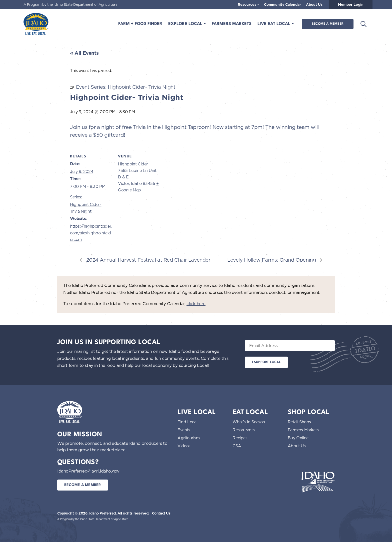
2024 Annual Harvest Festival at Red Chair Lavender (148, 260)
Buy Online (298, 438)
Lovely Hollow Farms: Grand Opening (272, 260)
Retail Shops (299, 422)
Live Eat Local (274, 24)
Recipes (240, 438)
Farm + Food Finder (140, 24)
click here (196, 303)
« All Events (84, 53)
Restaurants (244, 430)
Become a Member (328, 24)
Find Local (187, 422)
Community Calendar (282, 4)
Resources (247, 4)
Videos (184, 446)
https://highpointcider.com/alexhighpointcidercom (91, 233)
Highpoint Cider (133, 164)
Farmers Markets (232, 24)
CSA (237, 446)
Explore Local (186, 24)
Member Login (351, 4)
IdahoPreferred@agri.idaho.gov (88, 471)
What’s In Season (249, 422)
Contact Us (161, 513)
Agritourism (189, 438)
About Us (314, 4)
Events (184, 430)
